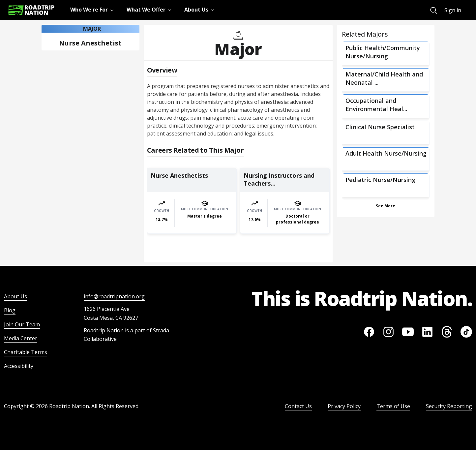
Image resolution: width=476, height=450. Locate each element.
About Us (15, 296)
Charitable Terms (26, 352)
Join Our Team (22, 324)
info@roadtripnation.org (114, 296)
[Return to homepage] (31, 10)
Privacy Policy (344, 406)
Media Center (21, 338)
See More (386, 206)
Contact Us (298, 406)
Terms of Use (393, 406)
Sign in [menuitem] (453, 10)
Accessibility (19, 366)
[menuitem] (434, 10)
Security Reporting (449, 406)
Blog (10, 310)
